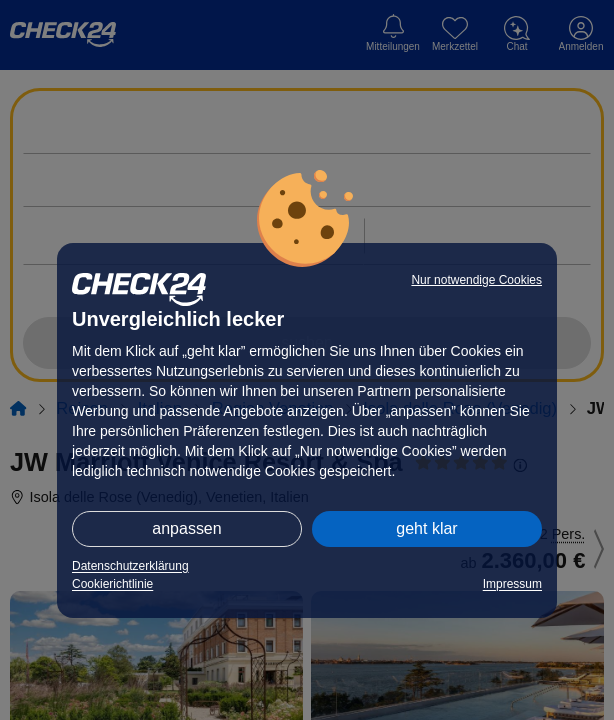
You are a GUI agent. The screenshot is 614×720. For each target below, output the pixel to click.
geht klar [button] (426, 528)
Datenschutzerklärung (130, 566)
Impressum (512, 584)
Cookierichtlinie (112, 584)
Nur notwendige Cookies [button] (476, 280)
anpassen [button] (186, 528)
